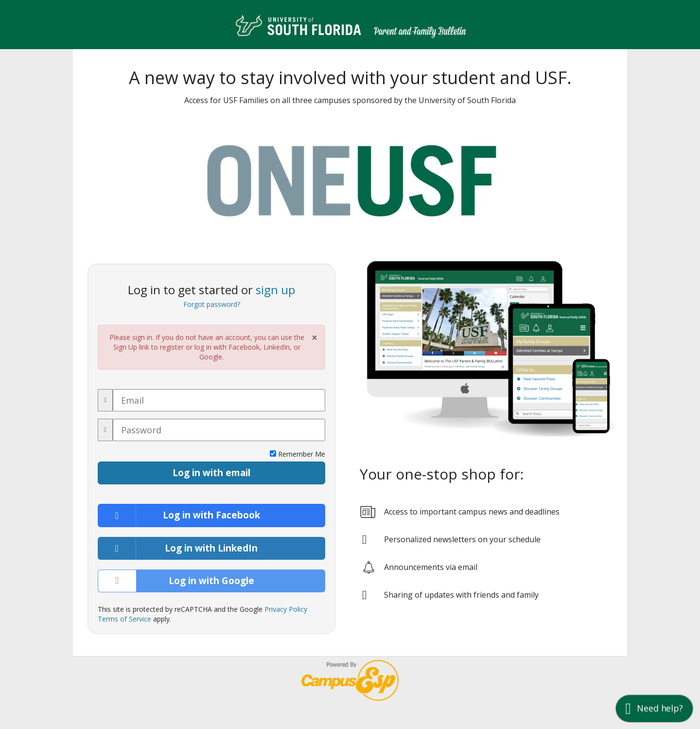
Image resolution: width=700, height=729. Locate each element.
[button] (654, 708)
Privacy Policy (286, 609)
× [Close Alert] (315, 338)
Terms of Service (124, 619)
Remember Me (297, 454)
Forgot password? (212, 304)
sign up (275, 290)
